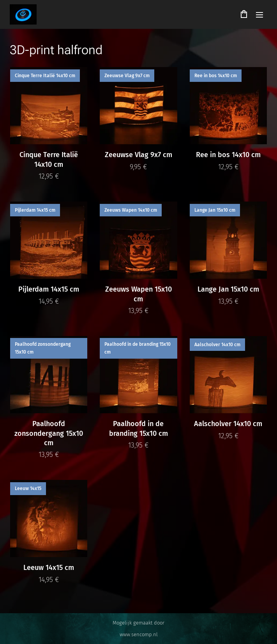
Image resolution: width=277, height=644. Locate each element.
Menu (259, 15)
